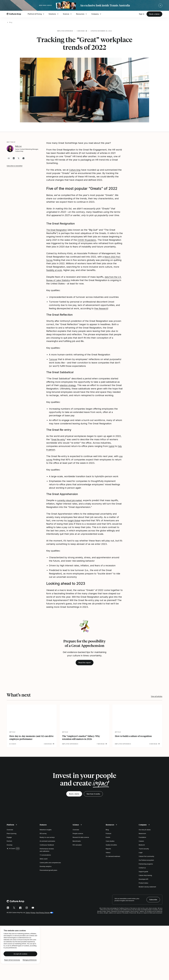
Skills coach (44, 862)
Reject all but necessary (12, 963)
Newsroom (142, 837)
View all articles (157, 700)
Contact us (142, 871)
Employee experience (65, 31)
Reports (108, 852)
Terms (28, 916)
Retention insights (46, 833)
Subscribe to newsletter (15, 166)
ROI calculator (77, 848)
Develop (10, 848)
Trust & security (144, 852)
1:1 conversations (45, 858)
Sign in (142, 14)
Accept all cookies (20, 957)
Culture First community (146, 860)
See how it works (93, 797)
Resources (82, 14)
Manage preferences (30, 963)
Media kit (142, 848)
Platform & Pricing (36, 14)
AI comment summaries (47, 844)
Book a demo (154, 14)
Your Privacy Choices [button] (43, 916)
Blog (11, 22)
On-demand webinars (113, 860)
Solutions (54, 14)
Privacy (33, 916)
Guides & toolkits (111, 848)
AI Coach (11, 852)
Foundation (142, 841)
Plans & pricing (12, 837)
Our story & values (145, 833)
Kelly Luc (18, 146)
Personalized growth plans (48, 874)
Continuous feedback (47, 848)
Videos (108, 856)
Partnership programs (146, 867)
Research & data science (81, 841)
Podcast (108, 837)
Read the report (85, 666)
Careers (141, 844)
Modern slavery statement (147, 890)
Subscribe (153, 903)
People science (78, 837)
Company (96, 14)
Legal (141, 856)
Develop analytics (46, 870)
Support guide (143, 875)
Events (108, 841)
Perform (9, 844)
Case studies (110, 844)
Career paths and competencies (50, 866)
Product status (143, 886)
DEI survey (43, 837)
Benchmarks (77, 844)
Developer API (143, 883)
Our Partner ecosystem (146, 864)
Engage (9, 841)
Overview (10, 833)
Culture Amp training (145, 879)
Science (68, 14)
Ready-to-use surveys (47, 841)
